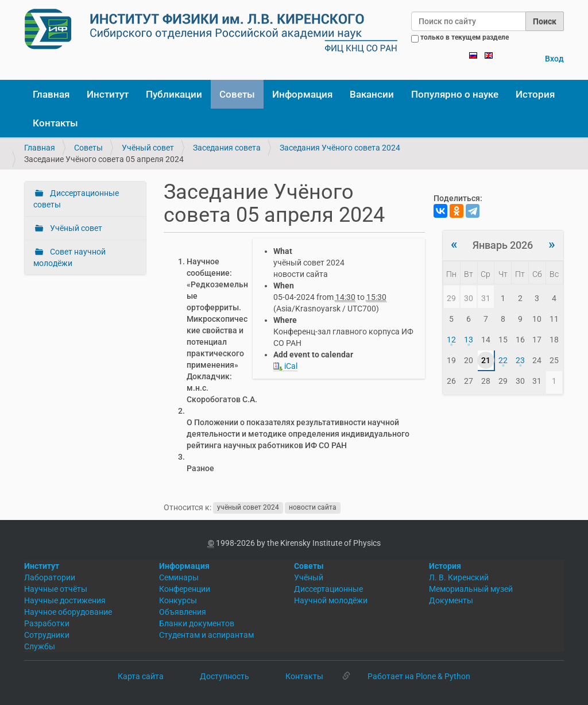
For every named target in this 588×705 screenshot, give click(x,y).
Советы (237, 94)
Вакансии (372, 94)
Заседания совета (227, 148)
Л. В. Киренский (459, 577)
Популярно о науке (455, 94)
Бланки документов (197, 623)
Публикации (174, 94)
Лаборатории (50, 577)
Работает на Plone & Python (419, 676)
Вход (554, 59)
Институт (108, 94)
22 (503, 360)
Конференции (185, 589)
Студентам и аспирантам (206, 635)
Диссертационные (328, 589)
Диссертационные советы (76, 199)
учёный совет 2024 (248, 508)
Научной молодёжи (331, 600)
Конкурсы (178, 600)
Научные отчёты (56, 589)
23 (520, 360)
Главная (51, 94)
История (535, 94)
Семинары (179, 577)
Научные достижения (65, 600)
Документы (451, 600)
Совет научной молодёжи (69, 257)
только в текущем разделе (465, 37)
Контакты (55, 123)
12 (451, 340)
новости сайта (313, 508)
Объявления (183, 612)
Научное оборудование (68, 612)
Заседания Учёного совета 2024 (340, 148)
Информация (302, 94)
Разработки (47, 623)
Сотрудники (47, 635)
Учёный (309, 577)
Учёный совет (148, 148)
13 (469, 340)
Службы (40, 646)
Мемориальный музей (471, 589)
